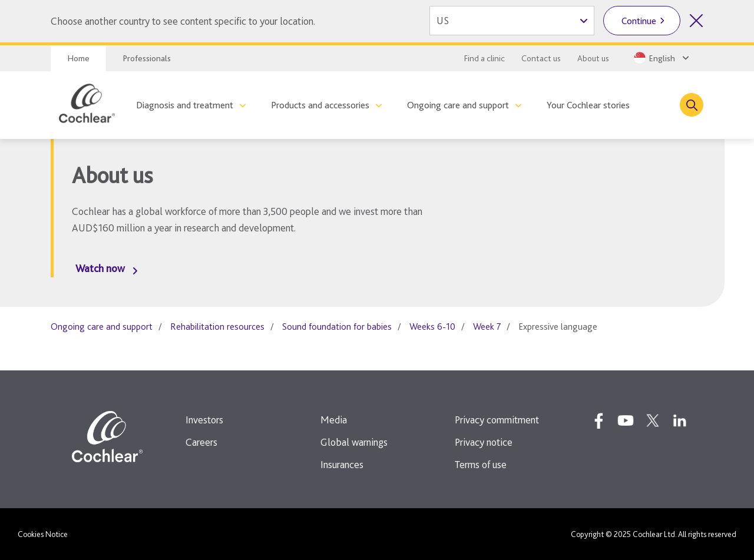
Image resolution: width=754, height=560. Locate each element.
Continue (639, 21)
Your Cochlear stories (588, 105)
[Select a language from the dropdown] (660, 58)
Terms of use (481, 464)
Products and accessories (320, 105)
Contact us (541, 58)
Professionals (147, 58)
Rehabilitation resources (217, 327)
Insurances (342, 464)
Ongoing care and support (458, 105)
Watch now (100, 268)
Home (78, 58)
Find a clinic (485, 58)
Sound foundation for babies (337, 327)
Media (334, 420)
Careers (201, 442)
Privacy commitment (497, 420)
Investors (204, 420)
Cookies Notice (43, 534)
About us (593, 58)
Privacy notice (484, 442)
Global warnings (354, 442)
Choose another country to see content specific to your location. (183, 21)
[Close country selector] (696, 21)
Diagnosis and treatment (185, 105)
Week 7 (487, 327)
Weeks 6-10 (432, 327)
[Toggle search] (692, 105)
